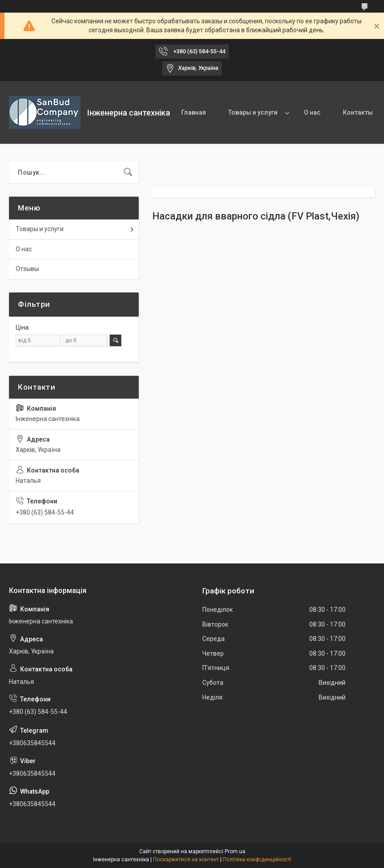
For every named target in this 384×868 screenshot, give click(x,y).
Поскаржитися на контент (186, 859)
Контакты (358, 112)
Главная (194, 112)
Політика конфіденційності (257, 859)
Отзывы (27, 269)
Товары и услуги (253, 112)
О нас (312, 112)
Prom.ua (235, 851)
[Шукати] (128, 172)
